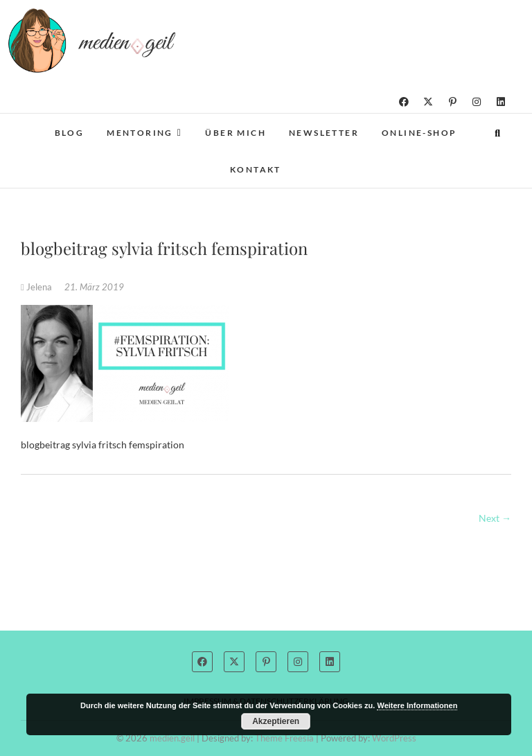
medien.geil (172, 738)
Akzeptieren (276, 721)
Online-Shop (419, 133)
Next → (495, 518)
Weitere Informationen (417, 705)
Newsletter (324, 133)
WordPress (394, 738)
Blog (70, 133)
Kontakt (256, 169)
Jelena (37, 287)
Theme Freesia (284, 738)
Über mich (236, 133)
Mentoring (140, 133)
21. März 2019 (94, 287)
